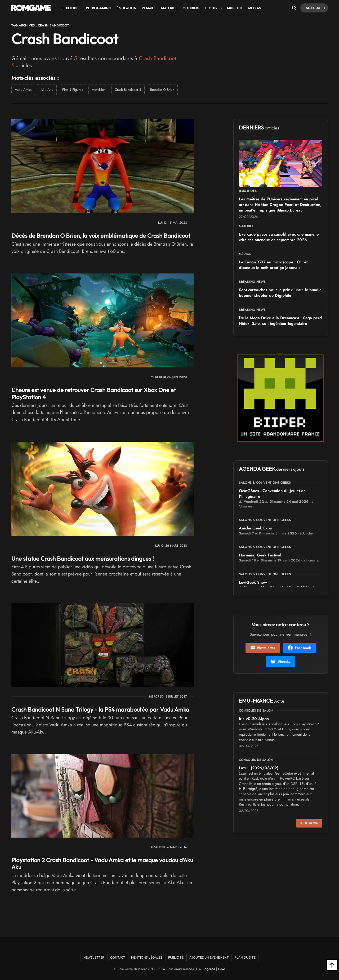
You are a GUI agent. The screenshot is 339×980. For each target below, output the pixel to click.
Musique (235, 8)
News (222, 969)
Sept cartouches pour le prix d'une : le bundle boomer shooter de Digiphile (280, 293)
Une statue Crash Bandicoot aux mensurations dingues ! (83, 559)
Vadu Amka (23, 90)
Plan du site (245, 957)
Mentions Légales (147, 957)
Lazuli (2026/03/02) (259, 768)
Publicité (176, 957)
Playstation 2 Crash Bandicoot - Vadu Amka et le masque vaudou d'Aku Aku (102, 864)
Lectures (213, 8)
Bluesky (281, 661)
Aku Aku (47, 90)
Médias (255, 8)
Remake (149, 8)
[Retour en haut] (332, 965)
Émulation (126, 8)
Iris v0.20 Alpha (254, 719)
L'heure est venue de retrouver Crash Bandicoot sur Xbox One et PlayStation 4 (94, 393)
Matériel (169, 8)
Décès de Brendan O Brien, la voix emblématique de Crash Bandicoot (101, 236)
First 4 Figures (73, 90)
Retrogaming (99, 8)
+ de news (309, 823)
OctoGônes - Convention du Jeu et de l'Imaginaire (272, 494)
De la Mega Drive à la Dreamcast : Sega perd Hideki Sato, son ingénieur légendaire (280, 321)
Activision (99, 90)
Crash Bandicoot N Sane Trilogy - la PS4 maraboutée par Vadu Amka (100, 709)
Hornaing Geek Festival (260, 555)
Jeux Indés (71, 8)
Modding (191, 8)
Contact (118, 957)
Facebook (299, 648)
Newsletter (263, 648)
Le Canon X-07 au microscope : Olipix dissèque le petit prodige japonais (273, 265)
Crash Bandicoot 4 (128, 90)
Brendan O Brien (162, 90)
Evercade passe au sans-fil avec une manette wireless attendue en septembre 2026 (279, 237)
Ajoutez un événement (209, 957)
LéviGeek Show (253, 582)
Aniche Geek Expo (256, 528)
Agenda (316, 8)
